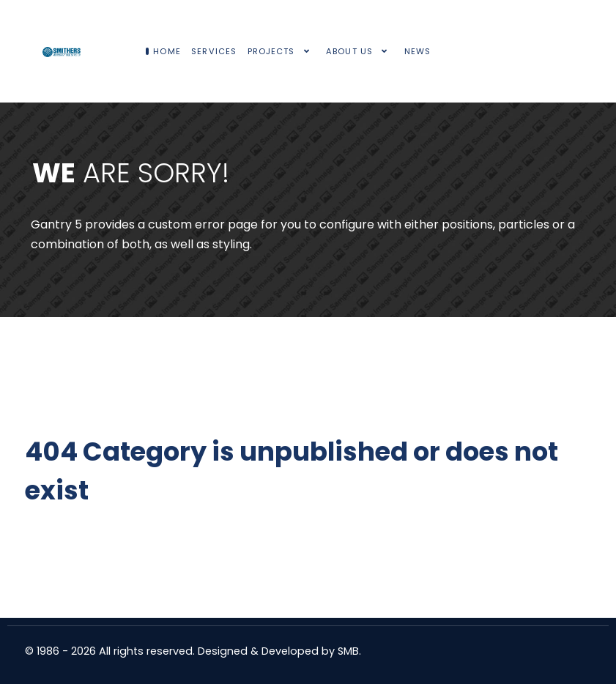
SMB (348, 651)
